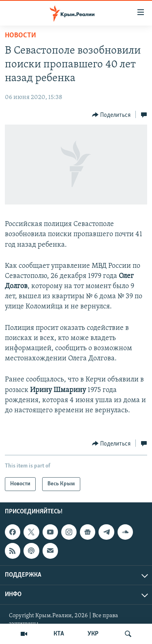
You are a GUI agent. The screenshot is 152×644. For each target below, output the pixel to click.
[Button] (111, 115)
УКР (93, 634)
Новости (20, 36)
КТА (59, 634)
